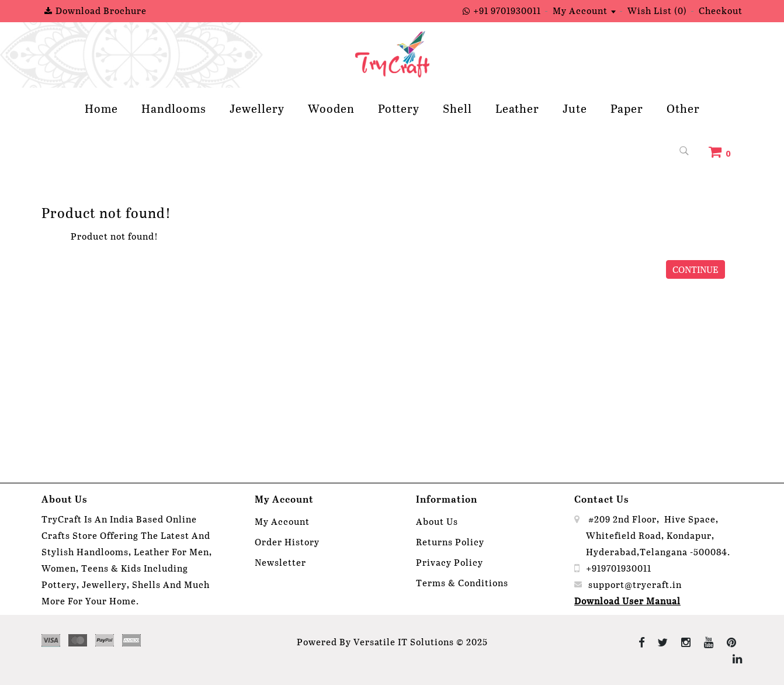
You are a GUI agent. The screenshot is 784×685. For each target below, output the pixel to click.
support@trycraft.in (635, 584)
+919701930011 (619, 568)
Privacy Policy (450, 562)
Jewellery (257, 108)
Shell (457, 108)
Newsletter (280, 562)
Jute (575, 108)
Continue (695, 269)
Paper (627, 108)
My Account (282, 521)
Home (101, 108)
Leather (517, 108)
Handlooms (174, 108)
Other (683, 108)
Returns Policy (450, 542)
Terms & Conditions (462, 582)
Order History (287, 542)
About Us (437, 521)
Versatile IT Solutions (404, 641)
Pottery (399, 108)
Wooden (331, 108)
